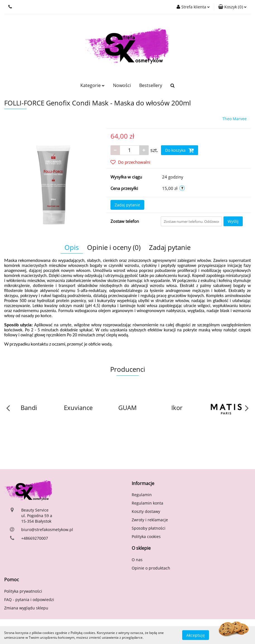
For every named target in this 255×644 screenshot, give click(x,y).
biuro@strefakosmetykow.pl (47, 530)
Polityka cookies (146, 536)
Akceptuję (196, 635)
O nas (137, 560)
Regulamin (142, 495)
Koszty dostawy (146, 511)
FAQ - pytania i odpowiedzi (29, 600)
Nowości (122, 85)
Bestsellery (151, 85)
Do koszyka (180, 150)
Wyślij (233, 221)
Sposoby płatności (149, 528)
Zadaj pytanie (127, 205)
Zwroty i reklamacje (150, 520)
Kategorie (92, 85)
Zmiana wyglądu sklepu (26, 608)
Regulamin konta (147, 503)
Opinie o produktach (151, 568)
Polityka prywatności (23, 591)
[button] (232, 7)
